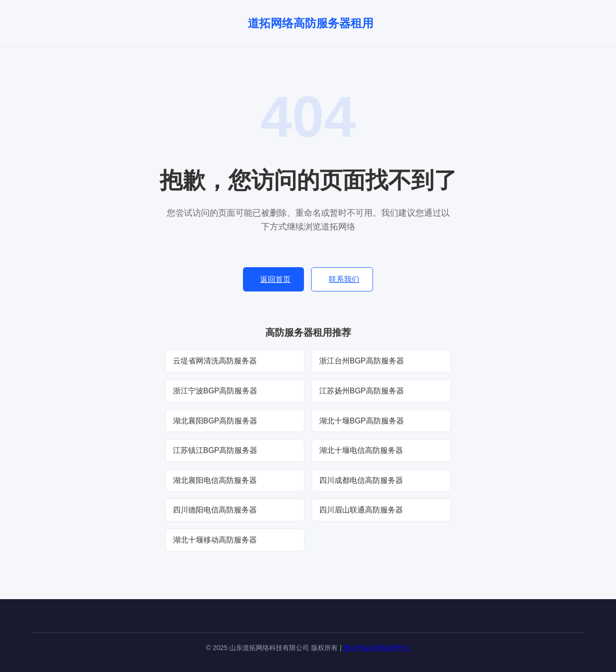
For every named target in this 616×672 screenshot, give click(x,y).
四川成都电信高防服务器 (361, 480)
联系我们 (344, 279)
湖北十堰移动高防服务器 (215, 540)
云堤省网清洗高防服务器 (215, 361)
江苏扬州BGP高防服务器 (362, 391)
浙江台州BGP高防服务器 (362, 361)
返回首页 (275, 279)
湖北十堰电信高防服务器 (361, 450)
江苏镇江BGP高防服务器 (215, 450)
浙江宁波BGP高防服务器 (215, 391)
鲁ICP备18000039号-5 (377, 648)
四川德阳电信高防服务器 (215, 510)
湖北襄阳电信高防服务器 (215, 480)
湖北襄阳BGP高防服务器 (215, 421)
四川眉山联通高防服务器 (361, 510)
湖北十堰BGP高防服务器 (362, 421)
